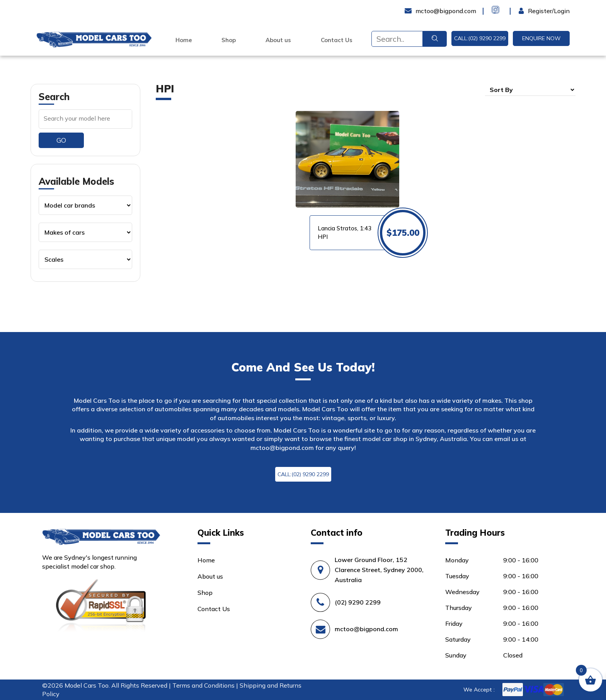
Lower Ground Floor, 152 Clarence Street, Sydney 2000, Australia (379, 570)
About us (278, 40)
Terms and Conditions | (206, 685)
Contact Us (337, 40)
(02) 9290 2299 (358, 602)
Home (184, 40)
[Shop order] (530, 90)
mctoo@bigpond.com (282, 448)
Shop (229, 40)
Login (527, 11)
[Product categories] (85, 205)
